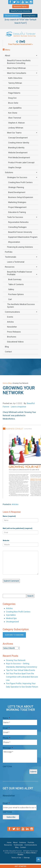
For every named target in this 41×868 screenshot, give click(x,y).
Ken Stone (13, 113)
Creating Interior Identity (19, 143)
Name (6, 718)
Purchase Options (16, 294)
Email (6, 728)
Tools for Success (15, 217)
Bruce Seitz (13, 103)
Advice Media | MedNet (27, 854)
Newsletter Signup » (21, 6)
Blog (7, 347)
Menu (6, 50)
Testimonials (11, 257)
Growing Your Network (16, 660)
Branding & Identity (16, 148)
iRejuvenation (14, 242)
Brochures (12, 337)
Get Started (21, 866)
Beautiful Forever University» (21, 11)
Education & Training (17, 212)
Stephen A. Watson (16, 123)
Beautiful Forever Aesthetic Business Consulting (19, 62)
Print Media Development (19, 158)
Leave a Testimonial (16, 262)
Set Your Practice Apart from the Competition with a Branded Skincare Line (22, 677)
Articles (10, 322)
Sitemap (27, 858)
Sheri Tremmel (15, 118)
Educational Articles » (12, 16)
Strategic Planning (16, 187)
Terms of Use (16, 858)
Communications (12, 312)
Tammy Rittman (15, 83)
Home (5, 383)
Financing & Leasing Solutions (20, 247)
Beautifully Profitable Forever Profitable (20, 273)
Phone (6, 738)
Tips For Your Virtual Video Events (21, 670)
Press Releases (14, 332)
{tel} (22, 42)
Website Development (18, 153)
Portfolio (9, 252)
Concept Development (18, 138)
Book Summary (15, 279)
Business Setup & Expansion (21, 197)
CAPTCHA (7, 766)
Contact (8, 352)
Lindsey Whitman (16, 128)
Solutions (9, 172)
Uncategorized (12, 622)
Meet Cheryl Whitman (16, 68)
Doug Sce (12, 98)
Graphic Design (15, 167)
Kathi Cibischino (15, 78)
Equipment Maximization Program (23, 237)
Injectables (11, 615)
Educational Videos (15, 342)
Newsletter (12, 327)
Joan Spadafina (15, 108)
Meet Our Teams (14, 133)
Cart (10, 299)
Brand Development (17, 192)
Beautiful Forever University (20, 232)
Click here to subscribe (14, 635)
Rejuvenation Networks (18, 222)
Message (8, 748)
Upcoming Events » (30, 16)
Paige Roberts (14, 93)
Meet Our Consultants (17, 73)
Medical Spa (11, 618)
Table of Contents (16, 284)
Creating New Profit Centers (20, 182)
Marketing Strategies (17, 202)
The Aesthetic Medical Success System (21, 306)
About (7, 55)
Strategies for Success (17, 177)
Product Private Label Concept (21, 162)
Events (10, 317)
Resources (10, 267)
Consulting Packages (17, 227)
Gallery (11, 289)
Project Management (17, 207)
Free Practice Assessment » (21, 44)
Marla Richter (14, 88)
